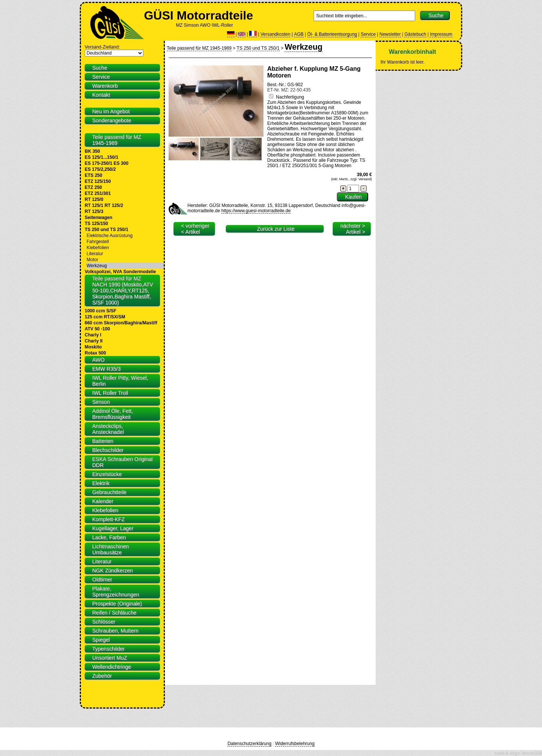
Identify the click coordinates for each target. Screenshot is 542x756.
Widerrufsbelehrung (295, 744)
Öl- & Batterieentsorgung (332, 34)
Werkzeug (303, 47)
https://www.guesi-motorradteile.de (256, 211)
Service (368, 34)
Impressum (441, 34)
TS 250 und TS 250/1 (258, 48)
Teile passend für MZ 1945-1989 (199, 48)
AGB (299, 34)
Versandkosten (275, 34)
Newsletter (390, 34)
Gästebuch (415, 34)
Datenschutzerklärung (249, 744)
